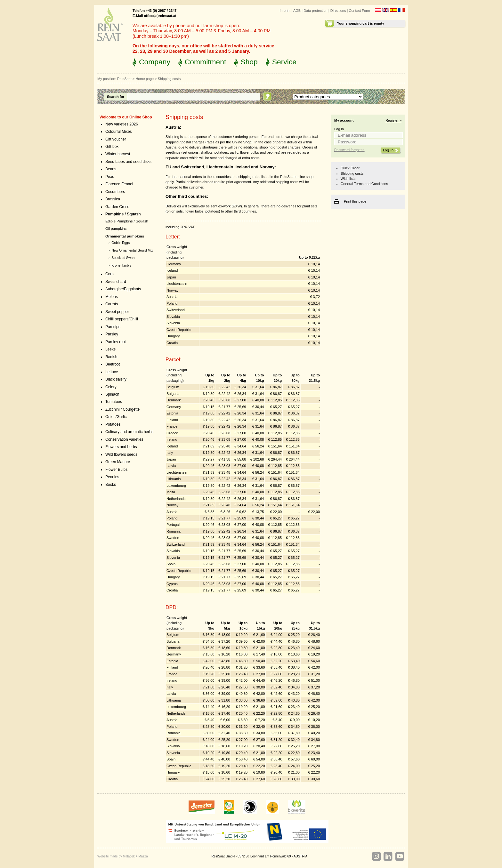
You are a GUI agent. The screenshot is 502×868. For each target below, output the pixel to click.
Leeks (110, 349)
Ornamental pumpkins (125, 236)
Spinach (112, 394)
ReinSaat (124, 79)
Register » (393, 120)
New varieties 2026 (122, 124)
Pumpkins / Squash (123, 214)
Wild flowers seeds (121, 454)
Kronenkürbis (121, 265)
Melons (112, 297)
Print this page (355, 201)
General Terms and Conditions (364, 184)
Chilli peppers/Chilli (122, 319)
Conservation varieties (124, 439)
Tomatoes (114, 402)
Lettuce (112, 372)
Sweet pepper (117, 312)
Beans (111, 169)
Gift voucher (116, 139)
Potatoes (113, 424)
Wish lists (348, 179)
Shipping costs (352, 173)
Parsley (112, 334)
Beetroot (113, 364)
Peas (110, 177)
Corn (109, 274)
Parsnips (113, 327)
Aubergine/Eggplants (123, 289)
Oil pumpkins (116, 229)
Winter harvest (118, 154)
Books (111, 485)
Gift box (112, 147)
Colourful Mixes (119, 132)
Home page (145, 79)
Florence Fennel (119, 184)
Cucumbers (115, 192)
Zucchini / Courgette (122, 409)
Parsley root (116, 342)
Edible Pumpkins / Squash (127, 221)
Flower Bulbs (116, 470)
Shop (249, 62)
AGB (297, 11)
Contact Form (359, 11)
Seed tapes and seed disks (128, 162)
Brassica (113, 199)
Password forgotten (349, 150)
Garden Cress (117, 207)
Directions (338, 11)
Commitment (206, 62)
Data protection (316, 11)
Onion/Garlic (116, 417)
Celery (111, 387)
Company (155, 62)
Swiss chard (116, 282)
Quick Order (350, 168)
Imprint (285, 11)
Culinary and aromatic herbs (129, 432)
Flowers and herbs (121, 447)
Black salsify (116, 379)
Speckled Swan (123, 258)
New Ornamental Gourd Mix (132, 250)
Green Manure (118, 462)
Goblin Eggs (121, 243)
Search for (116, 97)
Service (284, 62)
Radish (111, 357)
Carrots (112, 304)
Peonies (112, 477)
